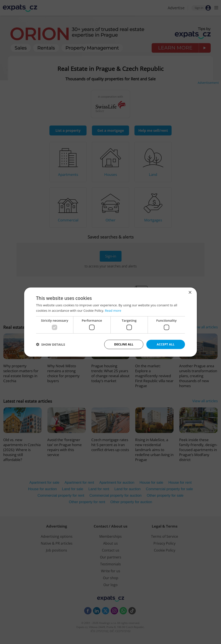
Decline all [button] (124, 344)
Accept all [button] (166, 344)
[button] (51, 344)
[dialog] (110, 322)
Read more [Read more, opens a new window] (113, 310)
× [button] (190, 292)
